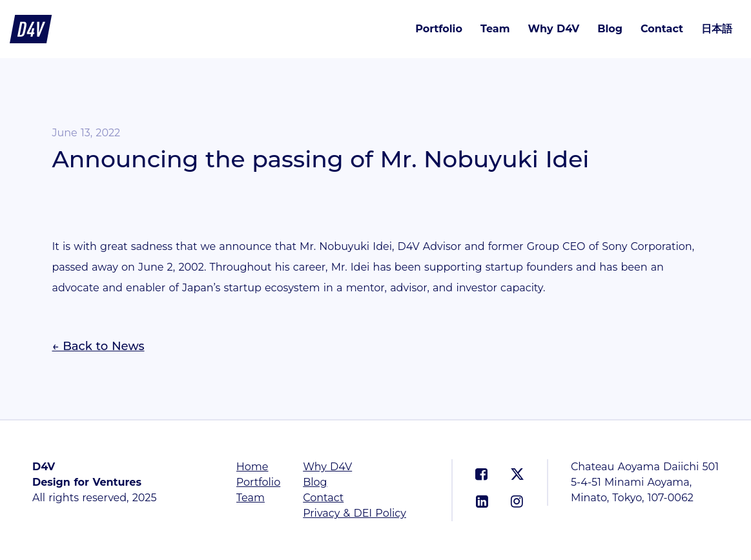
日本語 (717, 29)
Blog (610, 29)
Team (495, 29)
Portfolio (439, 29)
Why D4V (553, 29)
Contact (662, 29)
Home (252, 467)
